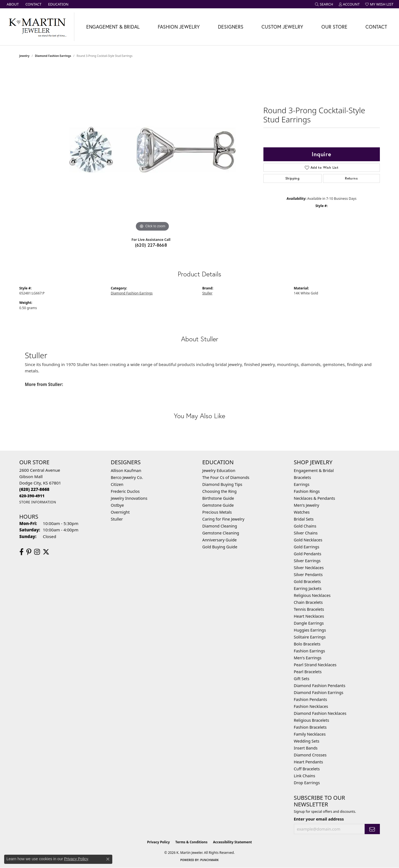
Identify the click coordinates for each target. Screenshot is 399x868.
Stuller (208, 293)
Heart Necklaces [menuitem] (309, 616)
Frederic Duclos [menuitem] (125, 491)
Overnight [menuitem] (120, 512)
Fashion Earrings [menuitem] (310, 651)
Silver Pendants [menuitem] (308, 575)
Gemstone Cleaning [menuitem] (221, 533)
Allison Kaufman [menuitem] (126, 470)
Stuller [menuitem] (117, 519)
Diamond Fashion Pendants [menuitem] (320, 686)
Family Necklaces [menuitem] (310, 734)
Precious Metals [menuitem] (217, 512)
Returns (351, 178)
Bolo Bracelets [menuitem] (307, 644)
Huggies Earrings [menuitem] (310, 630)
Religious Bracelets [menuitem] (312, 720)
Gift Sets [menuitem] (302, 679)
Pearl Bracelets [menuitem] (308, 672)
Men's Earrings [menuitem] (308, 658)
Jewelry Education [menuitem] (219, 470)
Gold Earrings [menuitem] (307, 547)
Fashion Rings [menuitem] (307, 491)
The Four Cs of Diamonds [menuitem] (226, 477)
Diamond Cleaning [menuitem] (220, 526)
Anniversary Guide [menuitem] (220, 540)
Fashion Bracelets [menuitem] (310, 727)
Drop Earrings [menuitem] (307, 783)
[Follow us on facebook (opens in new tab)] (21, 552)
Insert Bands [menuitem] (306, 748)
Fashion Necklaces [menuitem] (311, 706)
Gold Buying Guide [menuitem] (220, 547)
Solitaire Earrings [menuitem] (310, 637)
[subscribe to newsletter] (372, 829)
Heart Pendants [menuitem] (308, 762)
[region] (153, 150)
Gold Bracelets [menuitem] (307, 581)
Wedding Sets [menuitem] (307, 741)
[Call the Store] (35, 489)
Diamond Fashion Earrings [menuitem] (319, 692)
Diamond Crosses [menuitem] (310, 755)
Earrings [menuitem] (302, 484)
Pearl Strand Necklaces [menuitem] (315, 665)
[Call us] (32, 496)
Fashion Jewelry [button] (179, 27)
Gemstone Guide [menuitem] (218, 505)
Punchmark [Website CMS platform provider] (209, 860)
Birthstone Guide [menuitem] (218, 498)
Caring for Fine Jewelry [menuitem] (223, 519)
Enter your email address (319, 819)
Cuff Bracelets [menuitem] (307, 769)
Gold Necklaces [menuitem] (308, 540)
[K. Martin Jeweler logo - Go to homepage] (37, 27)
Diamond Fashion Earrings (53, 56)
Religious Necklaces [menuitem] (312, 595)
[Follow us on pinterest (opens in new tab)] (29, 552)
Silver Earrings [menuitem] (307, 561)
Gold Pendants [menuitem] (308, 554)
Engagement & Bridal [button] (113, 27)
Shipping (292, 178)
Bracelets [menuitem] (303, 477)
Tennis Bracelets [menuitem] (309, 609)
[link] (12, 4)
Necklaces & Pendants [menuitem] (315, 498)
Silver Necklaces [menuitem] (309, 568)
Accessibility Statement (232, 842)
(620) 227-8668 (151, 245)
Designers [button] (231, 27)
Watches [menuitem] (302, 512)
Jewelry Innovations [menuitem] (129, 498)
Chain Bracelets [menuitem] (308, 602)
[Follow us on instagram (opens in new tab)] (37, 552)
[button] (324, 4)
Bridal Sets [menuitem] (304, 519)
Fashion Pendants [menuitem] (311, 699)
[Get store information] (38, 502)
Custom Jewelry (282, 27)
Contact (376, 27)
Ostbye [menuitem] (117, 505)
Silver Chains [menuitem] (306, 533)
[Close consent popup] (108, 859)
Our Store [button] (334, 27)
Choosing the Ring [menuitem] (220, 491)
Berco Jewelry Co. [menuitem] (127, 477)
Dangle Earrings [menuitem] (309, 623)
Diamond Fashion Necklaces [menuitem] (320, 713)
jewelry (25, 56)
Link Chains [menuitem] (305, 776)
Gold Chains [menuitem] (305, 526)
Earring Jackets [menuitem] (308, 588)
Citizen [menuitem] (117, 484)
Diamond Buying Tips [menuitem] (222, 484)
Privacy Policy (159, 842)
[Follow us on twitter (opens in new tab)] (46, 552)
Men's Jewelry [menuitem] (307, 505)
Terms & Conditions (191, 842)
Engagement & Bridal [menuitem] (314, 470)
